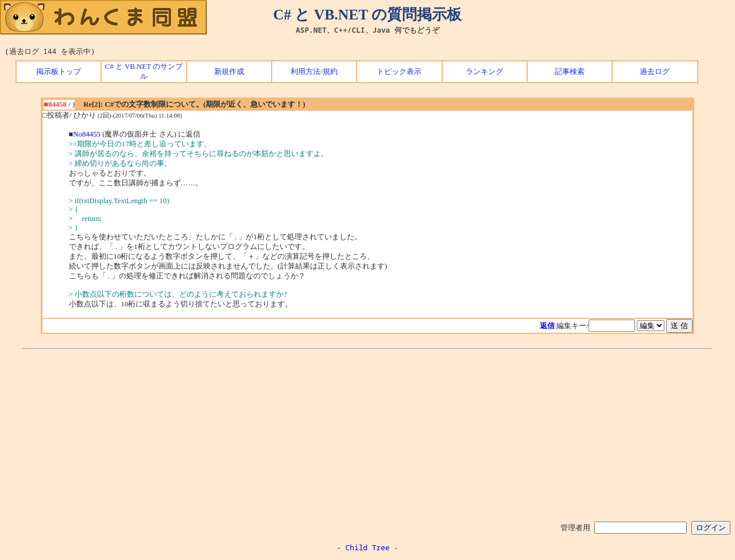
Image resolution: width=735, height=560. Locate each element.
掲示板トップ (59, 72)
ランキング (484, 72)
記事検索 (570, 72)
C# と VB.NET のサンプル (144, 71)
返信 (547, 326)
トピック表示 (399, 72)
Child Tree (368, 547)
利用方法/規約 (314, 72)
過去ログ (655, 72)
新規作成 (229, 72)
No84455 (87, 134)
